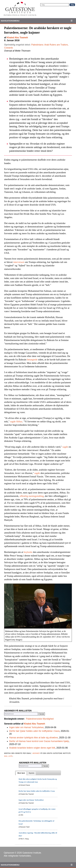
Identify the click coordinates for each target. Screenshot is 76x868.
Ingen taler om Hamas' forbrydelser (26, 727)
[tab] (21, 773)
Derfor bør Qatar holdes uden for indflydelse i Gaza (34, 731)
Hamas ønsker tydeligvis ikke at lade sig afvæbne (34, 738)
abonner (36, 753)
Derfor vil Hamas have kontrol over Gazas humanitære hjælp (39, 741)
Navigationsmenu (10, 21)
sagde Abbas (16, 421)
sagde (65, 447)
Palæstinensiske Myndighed (40, 719)
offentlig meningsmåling (32, 496)
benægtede (32, 360)
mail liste (8, 756)
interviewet (19, 262)
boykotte (28, 552)
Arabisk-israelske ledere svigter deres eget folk (32, 748)
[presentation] (21, 773)
